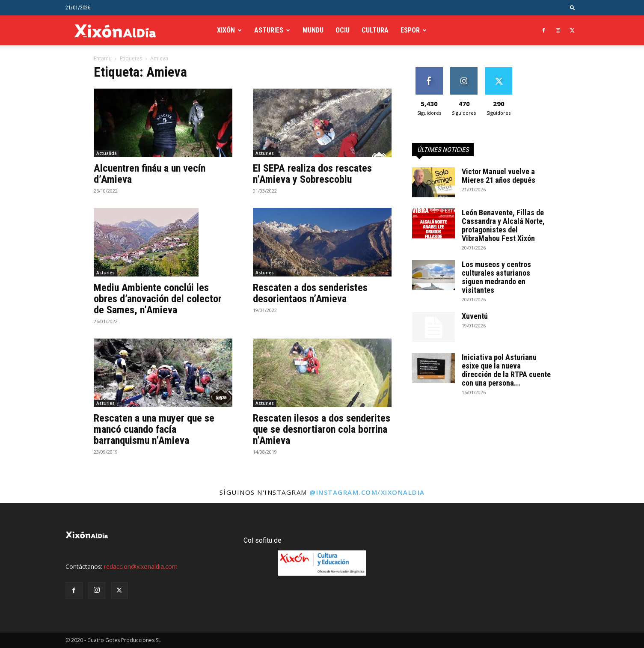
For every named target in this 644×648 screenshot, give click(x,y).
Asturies (269, 30)
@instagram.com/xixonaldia (367, 492)
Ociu (343, 30)
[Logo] (115, 31)
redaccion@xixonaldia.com (141, 566)
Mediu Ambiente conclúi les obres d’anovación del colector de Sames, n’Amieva (158, 299)
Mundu (313, 30)
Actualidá (107, 153)
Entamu (103, 58)
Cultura (375, 30)
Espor (410, 30)
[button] (573, 7)
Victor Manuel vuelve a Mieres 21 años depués (499, 176)
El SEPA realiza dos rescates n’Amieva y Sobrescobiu (312, 174)
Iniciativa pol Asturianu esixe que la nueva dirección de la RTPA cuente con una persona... (506, 370)
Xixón (226, 30)
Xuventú (475, 316)
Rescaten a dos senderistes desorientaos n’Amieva (310, 293)
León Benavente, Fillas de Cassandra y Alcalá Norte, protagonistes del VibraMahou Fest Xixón (503, 225)
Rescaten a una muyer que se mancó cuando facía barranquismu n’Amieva (154, 429)
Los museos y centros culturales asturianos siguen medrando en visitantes (496, 277)
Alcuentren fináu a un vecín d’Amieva (150, 174)
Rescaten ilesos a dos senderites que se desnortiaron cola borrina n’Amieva (322, 429)
